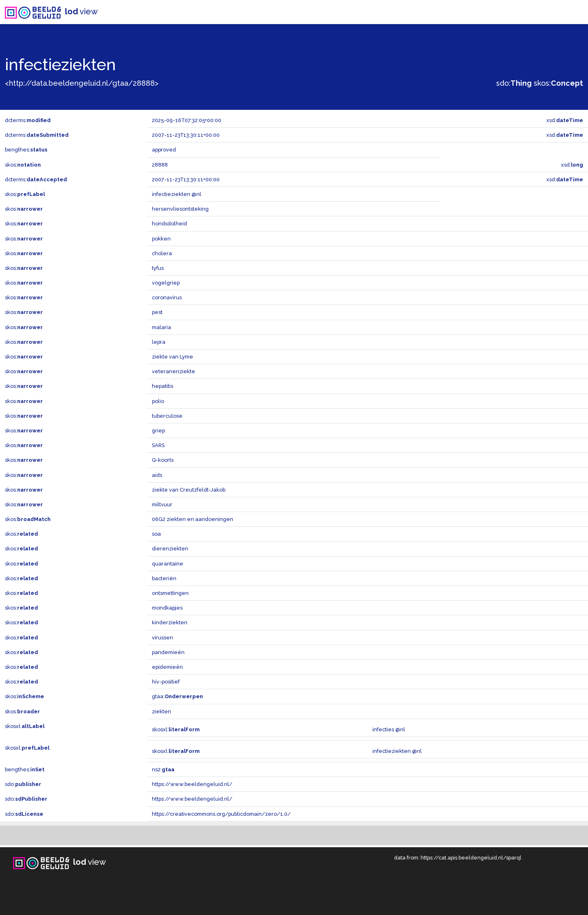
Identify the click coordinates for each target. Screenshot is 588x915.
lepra (159, 342)
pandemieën (168, 652)
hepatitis (163, 386)
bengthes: (26, 150)
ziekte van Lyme (173, 357)
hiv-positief (166, 682)
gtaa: (177, 696)
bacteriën (164, 578)
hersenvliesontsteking (180, 209)
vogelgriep (166, 283)
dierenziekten (170, 549)
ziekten (161, 711)
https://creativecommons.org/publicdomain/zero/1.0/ (221, 814)
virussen (163, 638)
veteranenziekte (174, 371)
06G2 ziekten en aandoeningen (193, 519)
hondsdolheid (169, 224)
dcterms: (28, 120)
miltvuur (162, 504)
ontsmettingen (170, 593)
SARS (158, 445)
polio (158, 401)
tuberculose (167, 416)
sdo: (514, 83)
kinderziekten (170, 622)
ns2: (163, 769)
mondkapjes (167, 608)
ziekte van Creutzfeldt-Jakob (189, 490)
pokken (161, 239)
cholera (162, 253)
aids (157, 475)
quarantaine (168, 564)
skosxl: (25, 726)
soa (156, 534)
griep (158, 431)
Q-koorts (163, 460)
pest (157, 312)
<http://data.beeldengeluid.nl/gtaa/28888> (82, 83)
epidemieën (167, 667)
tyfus (158, 268)
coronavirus (167, 297)
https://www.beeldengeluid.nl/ (192, 784)
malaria (161, 327)
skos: (558, 83)
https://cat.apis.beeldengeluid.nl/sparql (471, 858)
